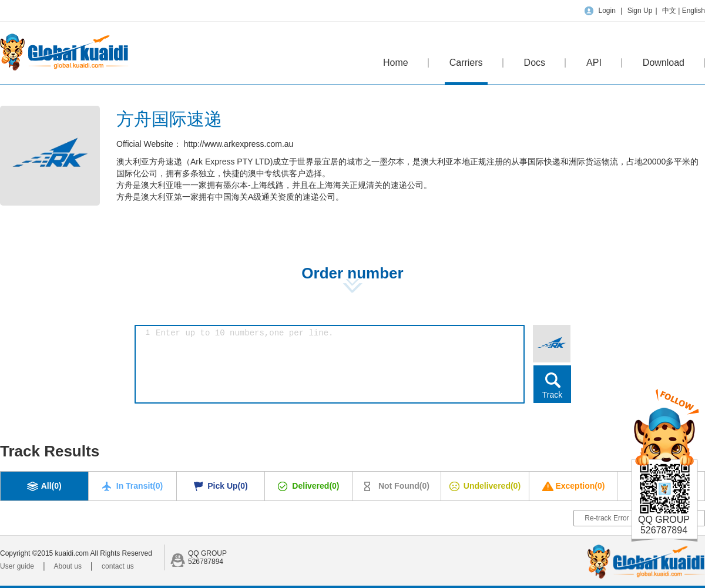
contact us (118, 566)
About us (68, 566)
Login (607, 11)
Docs (535, 63)
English (694, 11)
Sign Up (640, 11)
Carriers (466, 71)
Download (664, 63)
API (594, 63)
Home (396, 63)
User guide (17, 566)
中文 (670, 11)
